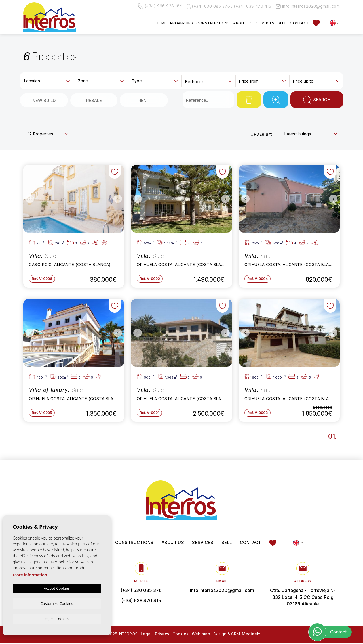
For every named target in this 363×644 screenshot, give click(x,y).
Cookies (181, 635)
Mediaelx (251, 635)
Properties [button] (182, 23)
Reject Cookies (57, 618)
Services (265, 23)
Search (317, 100)
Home (161, 23)
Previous (29, 199)
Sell (282, 23)
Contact (299, 23)
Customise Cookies (57, 603)
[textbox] (48, 81)
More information (30, 574)
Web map (201, 635)
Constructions (213, 23)
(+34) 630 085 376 (211, 6)
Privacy (162, 635)
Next (119, 199)
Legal (146, 635)
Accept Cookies (57, 588)
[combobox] (47, 80)
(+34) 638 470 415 (252, 6)
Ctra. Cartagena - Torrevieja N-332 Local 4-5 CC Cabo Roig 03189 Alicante (303, 598)
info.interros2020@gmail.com (308, 6)
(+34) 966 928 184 (160, 6)
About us (243, 23)
